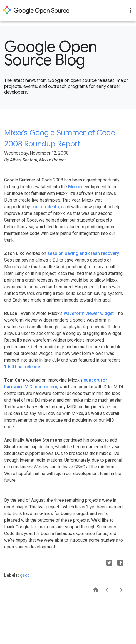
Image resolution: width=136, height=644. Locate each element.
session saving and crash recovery (83, 253)
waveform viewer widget (89, 313)
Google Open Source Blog (51, 53)
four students (45, 207)
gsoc (25, 575)
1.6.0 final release (22, 367)
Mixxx (74, 187)
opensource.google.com (36, 10)
